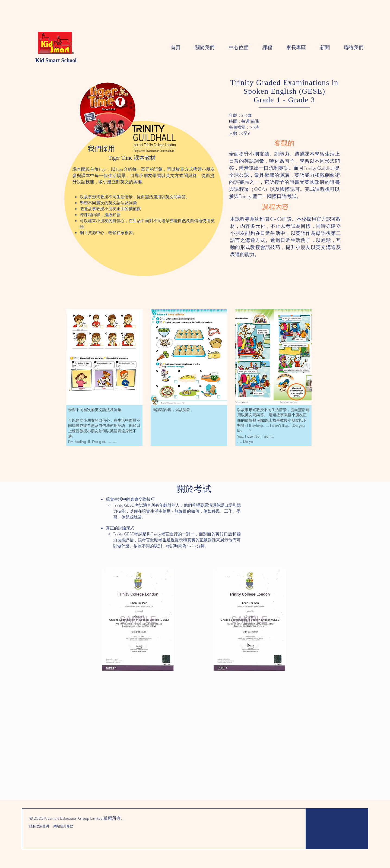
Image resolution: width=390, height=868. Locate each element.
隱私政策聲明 (39, 826)
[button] (104, 377)
